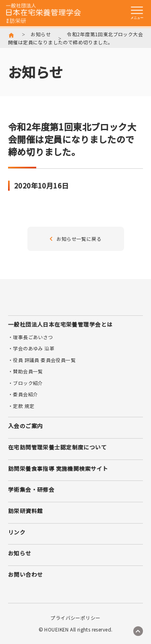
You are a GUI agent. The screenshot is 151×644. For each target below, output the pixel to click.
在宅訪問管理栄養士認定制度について (57, 447)
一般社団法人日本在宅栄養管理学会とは (60, 324)
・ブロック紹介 (26, 383)
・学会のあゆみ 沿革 (31, 348)
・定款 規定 (21, 406)
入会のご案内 (25, 426)
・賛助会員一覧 (26, 371)
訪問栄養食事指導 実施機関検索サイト (58, 468)
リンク (17, 532)
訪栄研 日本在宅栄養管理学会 (43, 13)
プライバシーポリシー (75, 618)
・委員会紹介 (23, 394)
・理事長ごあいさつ (31, 337)
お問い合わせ (25, 574)
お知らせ (41, 34)
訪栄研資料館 (25, 511)
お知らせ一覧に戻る (75, 239)
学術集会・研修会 (31, 489)
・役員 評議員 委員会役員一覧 (42, 360)
